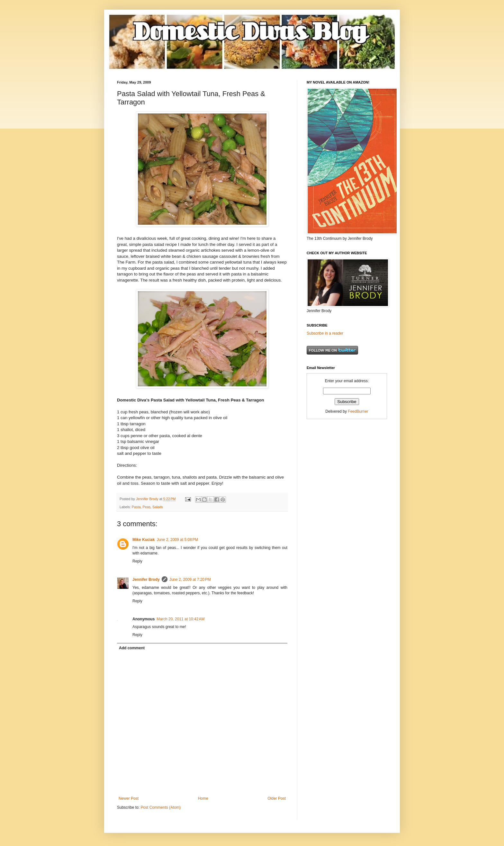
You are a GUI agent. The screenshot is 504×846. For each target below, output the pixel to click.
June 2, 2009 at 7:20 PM (190, 580)
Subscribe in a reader (325, 333)
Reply (137, 561)
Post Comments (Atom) (161, 807)
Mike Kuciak (144, 540)
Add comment (132, 648)
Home (203, 798)
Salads (158, 507)
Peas (146, 507)
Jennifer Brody (146, 580)
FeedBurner (358, 411)
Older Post (277, 798)
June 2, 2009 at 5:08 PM (177, 540)
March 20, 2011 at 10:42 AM (180, 619)
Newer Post (129, 798)
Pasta (136, 507)
